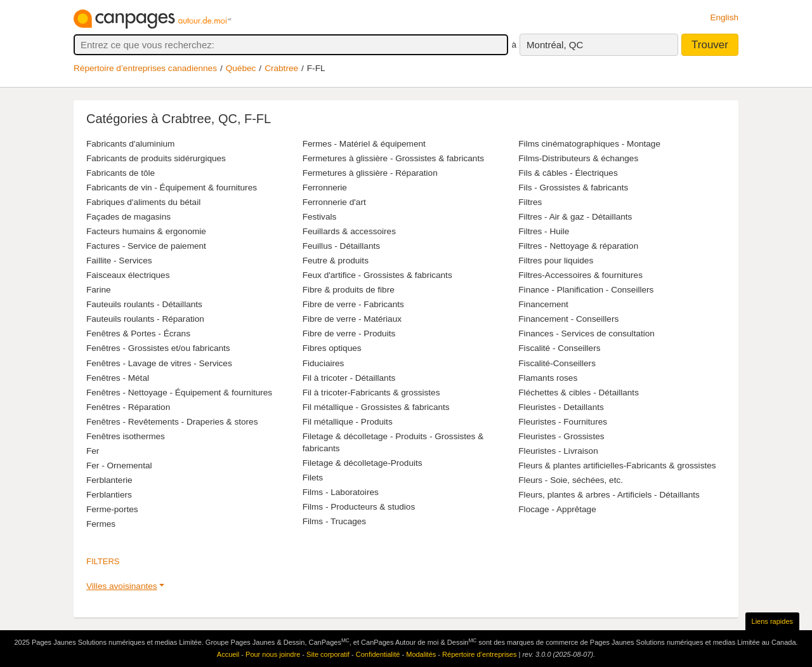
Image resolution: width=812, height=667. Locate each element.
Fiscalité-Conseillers (557, 363)
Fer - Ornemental (119, 466)
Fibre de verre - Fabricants (353, 304)
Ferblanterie (109, 480)
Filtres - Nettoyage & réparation (578, 246)
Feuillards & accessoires (349, 231)
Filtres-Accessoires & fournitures (580, 275)
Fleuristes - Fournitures (563, 422)
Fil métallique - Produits (348, 422)
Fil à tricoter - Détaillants (349, 378)
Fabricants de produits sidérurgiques (156, 158)
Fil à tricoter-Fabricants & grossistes (371, 393)
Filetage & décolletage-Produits (363, 463)
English (724, 17)
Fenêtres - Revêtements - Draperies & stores (172, 422)
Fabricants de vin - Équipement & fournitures (172, 188)
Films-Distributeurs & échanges (578, 158)
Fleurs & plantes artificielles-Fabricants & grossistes (617, 466)
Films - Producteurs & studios (359, 507)
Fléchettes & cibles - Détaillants (579, 393)
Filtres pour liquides (556, 261)
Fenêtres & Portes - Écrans (138, 333)
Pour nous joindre (273, 654)
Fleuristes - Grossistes (561, 436)
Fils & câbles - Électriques (568, 173)
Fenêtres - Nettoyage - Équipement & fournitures (179, 393)
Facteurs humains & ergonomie (146, 231)
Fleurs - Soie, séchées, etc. (571, 480)
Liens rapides (772, 621)
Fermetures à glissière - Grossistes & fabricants (393, 158)
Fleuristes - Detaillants (561, 407)
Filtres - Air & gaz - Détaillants (575, 217)
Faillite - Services (119, 261)
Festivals (320, 217)
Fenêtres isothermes (126, 436)
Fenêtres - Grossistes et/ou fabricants (158, 348)
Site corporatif (328, 654)
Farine (99, 290)
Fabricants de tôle (121, 173)
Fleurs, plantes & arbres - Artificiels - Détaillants (609, 495)
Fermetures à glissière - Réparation (370, 173)
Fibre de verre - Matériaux (352, 319)
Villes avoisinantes (122, 586)
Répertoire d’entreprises (479, 654)
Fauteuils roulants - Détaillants (144, 304)
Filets (313, 478)
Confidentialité (378, 654)
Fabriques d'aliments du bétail (143, 202)
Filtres (530, 202)
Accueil (228, 654)
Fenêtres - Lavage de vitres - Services (159, 363)
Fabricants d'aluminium (130, 144)
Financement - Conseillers (568, 319)
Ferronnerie (325, 188)
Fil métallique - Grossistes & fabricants (376, 407)
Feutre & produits (336, 261)
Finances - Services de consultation (586, 333)
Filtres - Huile (544, 231)
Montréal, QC (555, 45)
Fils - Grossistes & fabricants (573, 188)
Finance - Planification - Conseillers (586, 290)
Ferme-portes (112, 509)
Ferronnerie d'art (334, 202)
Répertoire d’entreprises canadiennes (145, 68)
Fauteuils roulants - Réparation (145, 319)
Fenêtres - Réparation (128, 407)
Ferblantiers (109, 495)
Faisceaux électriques (128, 275)
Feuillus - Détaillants (341, 246)
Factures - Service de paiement (146, 246)
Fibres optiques (332, 348)
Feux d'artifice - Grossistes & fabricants (377, 275)
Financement (543, 304)
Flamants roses (548, 378)
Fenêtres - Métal (118, 378)
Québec (241, 68)
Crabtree (281, 68)
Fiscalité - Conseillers (559, 348)
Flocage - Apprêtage (557, 509)
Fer (93, 451)
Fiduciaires (324, 363)
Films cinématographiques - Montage (589, 144)
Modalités (421, 654)
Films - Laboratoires (341, 492)
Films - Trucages (334, 521)
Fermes (101, 524)
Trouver (710, 45)
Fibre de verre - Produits (349, 333)
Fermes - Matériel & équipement (364, 144)
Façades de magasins (128, 217)
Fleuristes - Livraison (558, 451)
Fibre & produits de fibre (349, 290)
